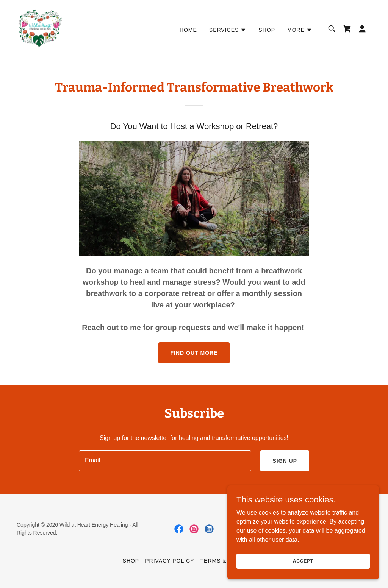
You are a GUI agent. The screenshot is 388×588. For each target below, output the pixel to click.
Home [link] (188, 30)
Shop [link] (267, 30)
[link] (40, 28)
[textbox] (165, 461)
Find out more (194, 353)
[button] (228, 30)
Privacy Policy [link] (170, 561)
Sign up (285, 461)
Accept (303, 561)
